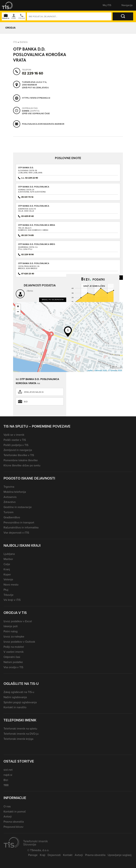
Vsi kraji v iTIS (12, 600)
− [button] (18, 312)
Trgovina (9, 487)
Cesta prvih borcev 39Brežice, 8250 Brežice (29, 267)
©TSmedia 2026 (115, 370)
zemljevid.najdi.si (34, 392)
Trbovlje (8, 595)
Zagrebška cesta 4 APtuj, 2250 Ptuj (28, 248)
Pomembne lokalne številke (21, 460)
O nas (7, 806)
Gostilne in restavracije (18, 507)
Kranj (7, 569)
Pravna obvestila (14, 822)
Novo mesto (11, 585)
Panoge (33, 855)
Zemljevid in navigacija (18, 450)
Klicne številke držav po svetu (22, 465)
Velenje (8, 579)
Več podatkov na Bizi (107, 342)
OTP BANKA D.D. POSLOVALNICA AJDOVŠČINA (34, 188)
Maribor (8, 559)
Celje (7, 564)
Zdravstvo (10, 502)
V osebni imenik (14, 652)
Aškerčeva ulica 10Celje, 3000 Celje (27, 210)
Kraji (43, 855)
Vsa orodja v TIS (13, 667)
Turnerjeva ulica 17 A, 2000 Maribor (34, 84)
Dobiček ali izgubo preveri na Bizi (84, 331)
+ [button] (18, 307)
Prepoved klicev (13, 827)
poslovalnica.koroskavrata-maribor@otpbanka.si (51, 124)
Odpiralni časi (12, 657)
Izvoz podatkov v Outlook (19, 642)
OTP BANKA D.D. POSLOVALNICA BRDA (37, 225)
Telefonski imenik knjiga (18, 739)
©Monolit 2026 (100, 370)
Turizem (8, 512)
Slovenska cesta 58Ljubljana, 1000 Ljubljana (30, 172)
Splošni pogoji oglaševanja (20, 702)
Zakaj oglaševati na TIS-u (19, 692)
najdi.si (8, 775)
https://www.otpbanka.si (36, 98)
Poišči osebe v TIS (15, 440)
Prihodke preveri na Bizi (104, 324)
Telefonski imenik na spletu (20, 729)
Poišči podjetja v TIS (16, 445)
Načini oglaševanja (15, 697)
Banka (24, 42)
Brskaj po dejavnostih (53, 300)
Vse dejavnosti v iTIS (16, 533)
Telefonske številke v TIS (19, 455)
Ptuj (6, 590)
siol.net (8, 770)
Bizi (26, 402)
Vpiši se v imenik (14, 435)
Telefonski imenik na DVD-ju (21, 734)
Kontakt (68, 855)
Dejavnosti (54, 855)
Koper (7, 574)
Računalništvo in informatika (21, 527)
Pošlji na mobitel (14, 647)
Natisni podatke (13, 662)
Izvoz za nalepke (14, 637)
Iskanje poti (11, 626)
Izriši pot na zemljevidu (35, 88)
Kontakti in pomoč (15, 812)
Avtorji (8, 816)
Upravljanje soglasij (120, 855)
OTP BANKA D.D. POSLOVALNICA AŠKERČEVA (34, 207)
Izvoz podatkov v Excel (18, 621)
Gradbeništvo (12, 517)
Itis (15, 42)
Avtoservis (10, 497)
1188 (6, 785)
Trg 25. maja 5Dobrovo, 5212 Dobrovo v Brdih (33, 229)
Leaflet (90, 370)
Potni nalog (11, 631)
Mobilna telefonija (15, 492)
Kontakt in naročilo (15, 707)
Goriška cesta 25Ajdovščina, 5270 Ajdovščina (32, 191)
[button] (10, 5)
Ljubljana (9, 554)
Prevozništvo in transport (19, 522)
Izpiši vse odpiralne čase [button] (36, 114)
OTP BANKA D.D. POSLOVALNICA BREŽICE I (34, 264)
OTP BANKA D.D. (26, 167)
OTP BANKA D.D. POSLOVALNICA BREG (37, 244)
